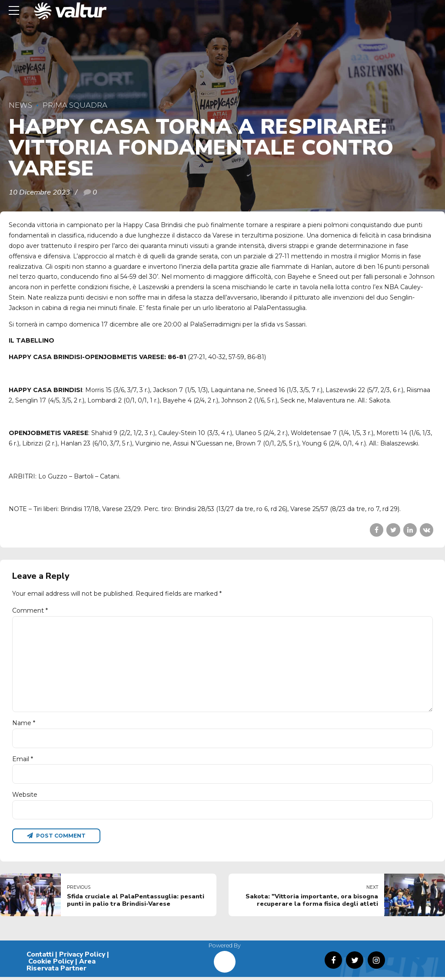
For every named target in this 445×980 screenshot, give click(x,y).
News (20, 105)
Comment (30, 610)
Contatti (40, 957)
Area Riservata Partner (61, 968)
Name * (24, 725)
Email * (23, 761)
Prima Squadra (75, 105)
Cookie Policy (51, 964)
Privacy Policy (82, 957)
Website (25, 797)
